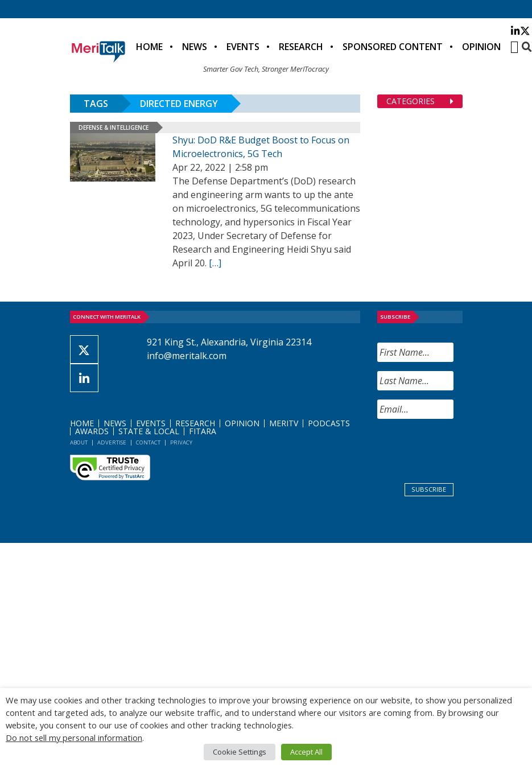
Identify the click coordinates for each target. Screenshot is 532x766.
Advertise (112, 442)
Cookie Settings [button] (240, 752)
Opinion (481, 47)
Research (301, 47)
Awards (92, 431)
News (195, 47)
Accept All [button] (306, 752)
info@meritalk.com (187, 356)
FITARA (203, 431)
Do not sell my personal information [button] (74, 738)
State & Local (149, 431)
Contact (148, 442)
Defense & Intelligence (114, 127)
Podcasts (329, 423)
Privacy (181, 442)
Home (149, 47)
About (79, 442)
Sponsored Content (393, 47)
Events (243, 47)
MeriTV (284, 423)
